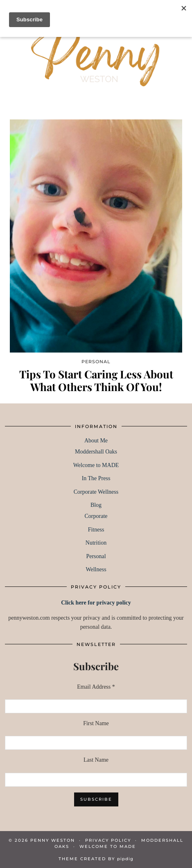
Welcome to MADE (96, 465)
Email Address (96, 687)
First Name (96, 723)
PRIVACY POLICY (108, 840)
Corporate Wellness (96, 492)
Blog (96, 505)
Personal (96, 556)
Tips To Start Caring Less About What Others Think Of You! (96, 380)
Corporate (96, 516)
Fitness (96, 530)
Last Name (96, 760)
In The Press (96, 478)
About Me (96, 441)
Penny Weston (53, 840)
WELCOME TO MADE (108, 846)
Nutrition (96, 543)
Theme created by (96, 859)
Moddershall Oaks (96, 452)
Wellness (96, 569)
